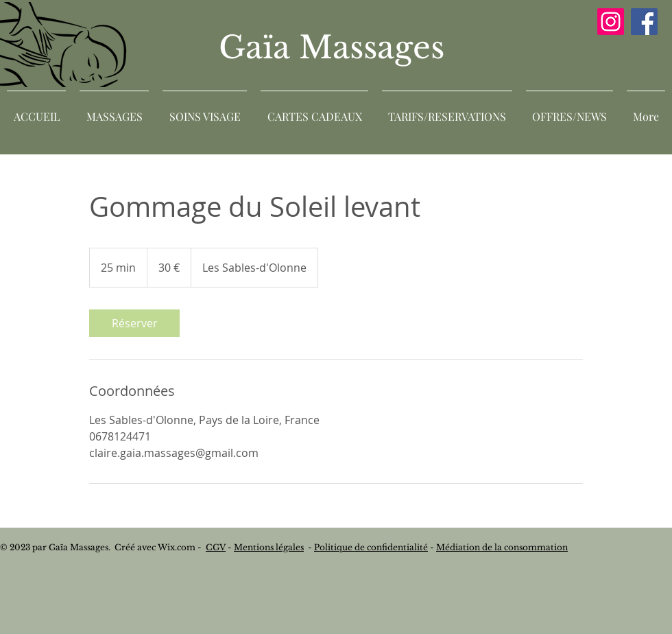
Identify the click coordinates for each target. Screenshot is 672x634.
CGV (216, 547)
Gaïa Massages (336, 47)
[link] (134, 323)
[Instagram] (611, 22)
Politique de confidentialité (371, 547)
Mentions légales (269, 547)
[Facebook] (644, 22)
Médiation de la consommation (502, 547)
